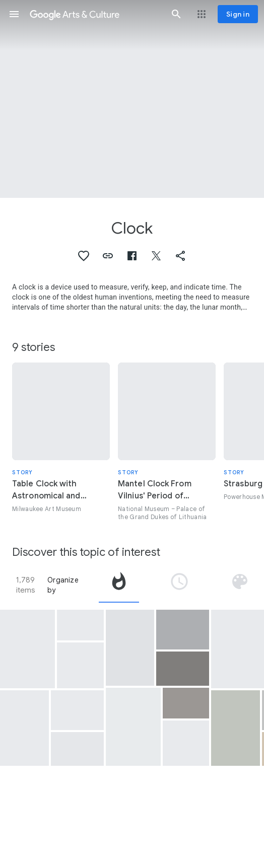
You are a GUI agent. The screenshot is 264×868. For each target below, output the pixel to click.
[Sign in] (238, 14)
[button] (14, 14)
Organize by (63, 585)
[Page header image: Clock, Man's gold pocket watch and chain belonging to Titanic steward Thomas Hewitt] (132, 99)
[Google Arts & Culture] (95, 14)
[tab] (119, 585)
